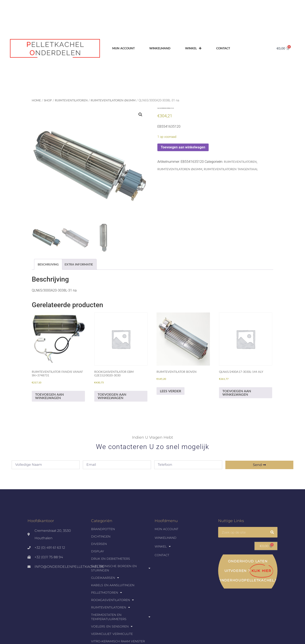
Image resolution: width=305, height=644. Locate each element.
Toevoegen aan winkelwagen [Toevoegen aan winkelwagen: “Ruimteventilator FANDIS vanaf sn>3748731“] (49, 396)
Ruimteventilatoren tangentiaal (231, 169)
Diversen (99, 544)
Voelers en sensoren (112, 626)
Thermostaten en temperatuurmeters (121, 617)
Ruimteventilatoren (71, 100)
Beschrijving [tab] (48, 264)
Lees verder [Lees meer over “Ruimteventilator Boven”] (171, 391)
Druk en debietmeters (111, 559)
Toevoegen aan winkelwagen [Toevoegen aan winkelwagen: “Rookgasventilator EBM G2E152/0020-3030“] (112, 396)
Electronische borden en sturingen (121, 568)
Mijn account (123, 48)
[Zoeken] (272, 532)
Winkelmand (160, 48)
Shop (48, 100)
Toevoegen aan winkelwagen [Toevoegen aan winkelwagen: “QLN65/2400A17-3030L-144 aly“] (237, 393)
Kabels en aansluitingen (113, 585)
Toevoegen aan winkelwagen (183, 147)
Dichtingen (101, 536)
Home (36, 100)
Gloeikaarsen (105, 578)
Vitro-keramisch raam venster (118, 641)
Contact (223, 48)
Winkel (193, 48)
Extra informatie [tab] (79, 264)
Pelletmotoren (107, 593)
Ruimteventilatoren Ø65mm (113, 100)
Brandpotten (103, 529)
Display (98, 551)
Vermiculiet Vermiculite (112, 634)
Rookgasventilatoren (112, 600)
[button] (140, 115)
